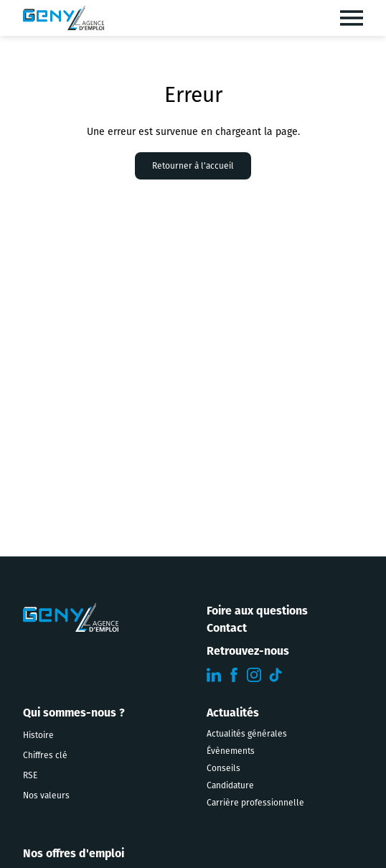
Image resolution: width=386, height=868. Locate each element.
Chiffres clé (45, 755)
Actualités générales (247, 734)
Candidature (230, 785)
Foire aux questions (257, 612)
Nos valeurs (46, 795)
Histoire (38, 735)
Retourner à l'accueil (193, 166)
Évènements (231, 751)
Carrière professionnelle (255, 803)
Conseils (223, 768)
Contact (227, 629)
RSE (30, 775)
